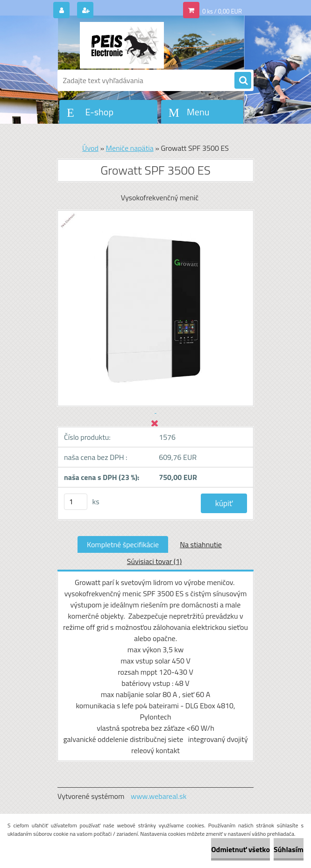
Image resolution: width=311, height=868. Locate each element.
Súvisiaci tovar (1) (154, 561)
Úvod (90, 148)
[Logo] (122, 45)
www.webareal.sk (159, 796)
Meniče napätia (130, 148)
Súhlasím (289, 849)
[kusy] (76, 502)
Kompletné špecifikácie (123, 544)
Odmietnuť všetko (240, 849)
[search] (243, 81)
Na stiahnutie (201, 544)
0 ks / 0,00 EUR (222, 11)
